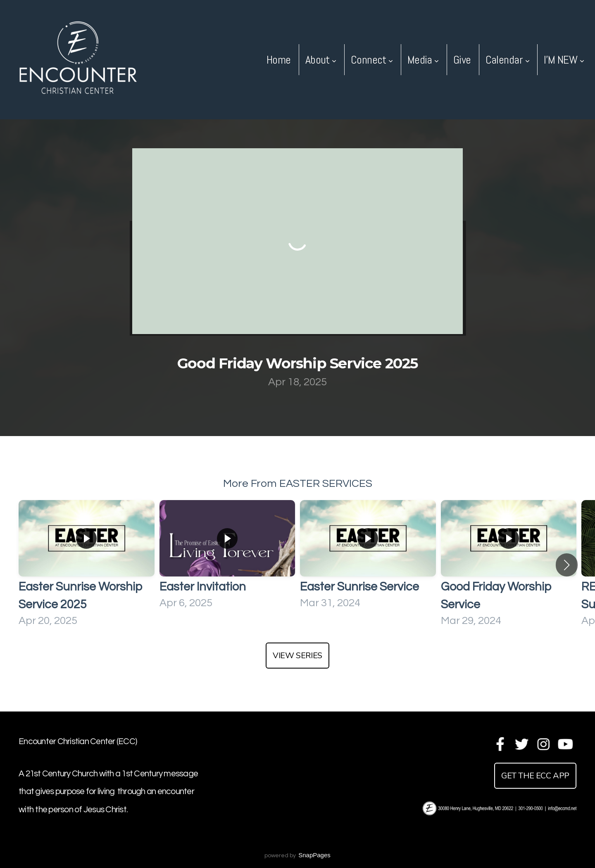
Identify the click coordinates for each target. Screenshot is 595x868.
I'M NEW (564, 60)
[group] (87, 565)
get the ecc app (535, 776)
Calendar (507, 60)
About (321, 60)
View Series (297, 656)
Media (423, 60)
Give (462, 60)
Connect (372, 60)
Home (279, 60)
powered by (297, 856)
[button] (567, 565)
